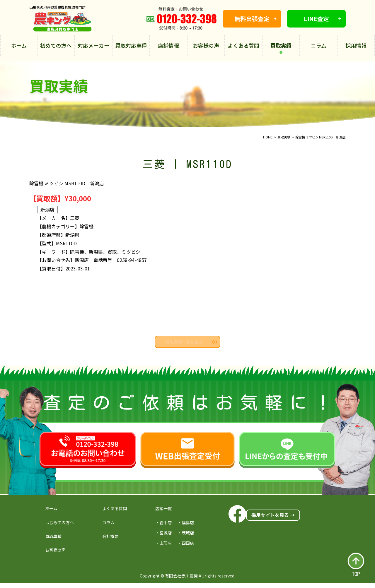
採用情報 (356, 45)
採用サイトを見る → (273, 515)
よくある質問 (243, 45)
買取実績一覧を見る (191, 342)
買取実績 (281, 48)
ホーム (19, 45)
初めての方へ (56, 45)
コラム (319, 45)
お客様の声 (206, 45)
